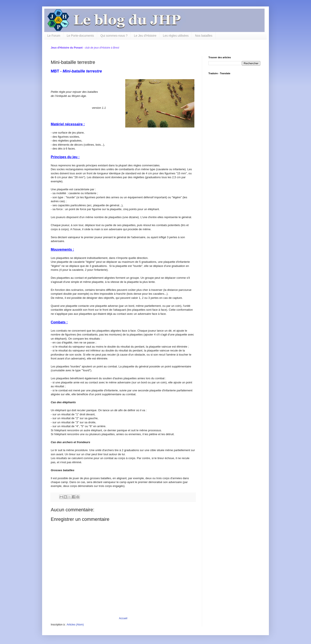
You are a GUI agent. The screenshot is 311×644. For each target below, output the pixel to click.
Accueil (123, 618)
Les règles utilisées (176, 36)
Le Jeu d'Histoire (145, 36)
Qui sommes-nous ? (114, 36)
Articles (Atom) (75, 625)
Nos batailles (204, 36)
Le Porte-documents (80, 36)
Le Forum (54, 36)
